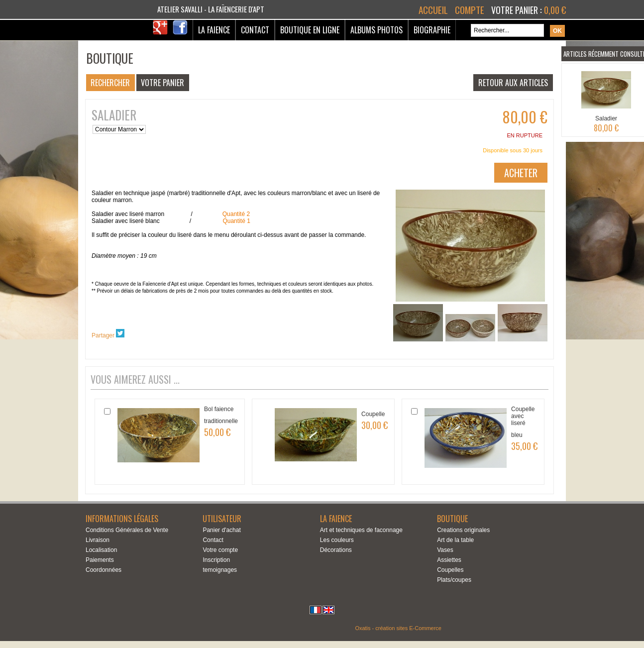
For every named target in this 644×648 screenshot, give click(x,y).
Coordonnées (104, 570)
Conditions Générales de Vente (127, 530)
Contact (255, 30)
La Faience (214, 30)
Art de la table (455, 540)
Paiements (100, 560)
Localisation (101, 550)
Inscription (216, 560)
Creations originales (463, 530)
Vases (445, 550)
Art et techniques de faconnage (361, 530)
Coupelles (450, 570)
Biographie (432, 30)
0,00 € (555, 10)
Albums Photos (376, 30)
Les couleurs (337, 540)
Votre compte (220, 550)
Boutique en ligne (310, 30)
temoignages (220, 570)
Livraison (98, 540)
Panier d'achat (221, 530)
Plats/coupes (454, 580)
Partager (103, 335)
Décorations (336, 550)
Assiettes (449, 560)
